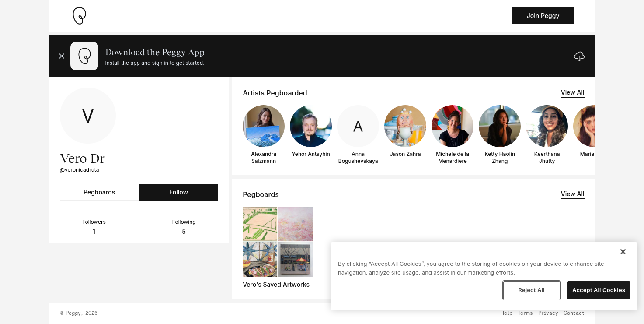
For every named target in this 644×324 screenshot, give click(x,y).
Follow (179, 192)
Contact (574, 313)
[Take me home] (79, 16)
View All (573, 92)
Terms (525, 313)
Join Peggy (543, 16)
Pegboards (99, 192)
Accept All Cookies (599, 290)
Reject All (531, 290)
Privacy (548, 313)
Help (506, 313)
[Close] (623, 252)
